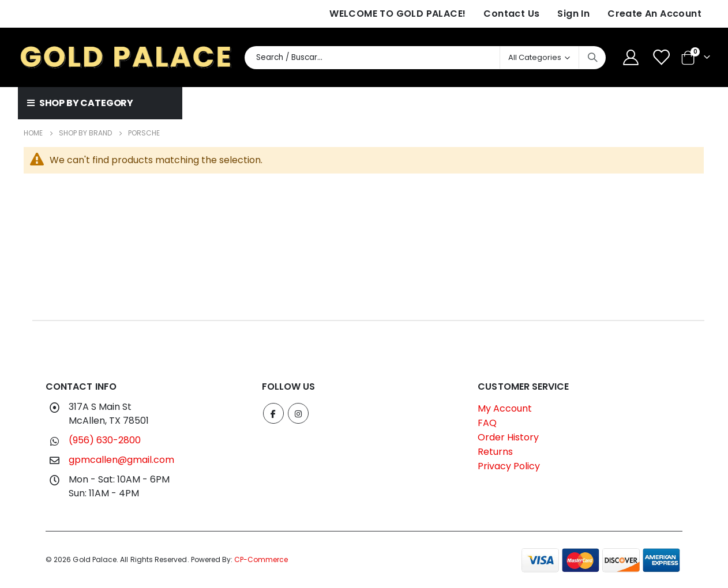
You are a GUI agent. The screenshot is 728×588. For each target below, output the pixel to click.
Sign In (573, 14)
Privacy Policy (509, 466)
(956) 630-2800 (105, 440)
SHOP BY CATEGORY (80, 103)
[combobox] (425, 58)
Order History (508, 437)
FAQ (487, 423)
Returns (495, 452)
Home (33, 133)
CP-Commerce (261, 559)
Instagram (298, 413)
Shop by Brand (85, 133)
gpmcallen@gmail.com (121, 460)
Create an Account (654, 14)
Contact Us (511, 14)
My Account (505, 408)
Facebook (273, 413)
